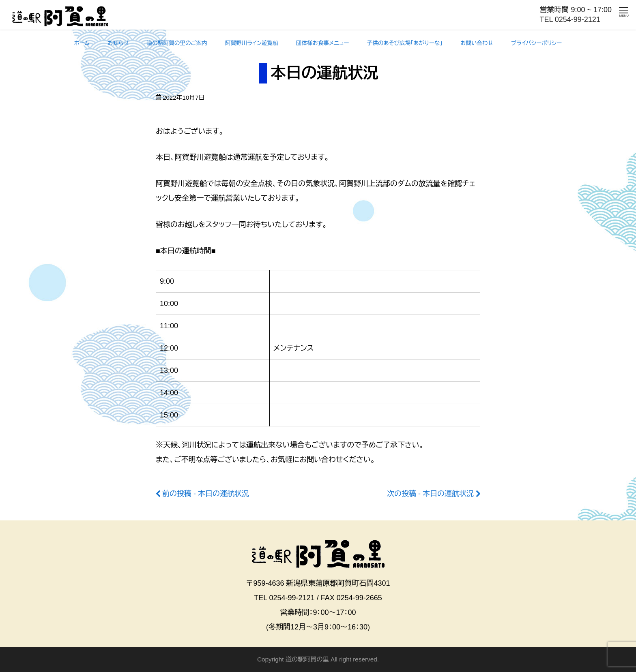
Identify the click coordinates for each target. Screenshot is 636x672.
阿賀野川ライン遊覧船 (252, 43)
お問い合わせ (477, 43)
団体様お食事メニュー (323, 43)
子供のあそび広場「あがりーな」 (405, 43)
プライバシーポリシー (536, 43)
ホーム (82, 43)
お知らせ (118, 43)
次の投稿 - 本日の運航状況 (430, 494)
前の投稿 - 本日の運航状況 (206, 494)
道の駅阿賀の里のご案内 (177, 43)
